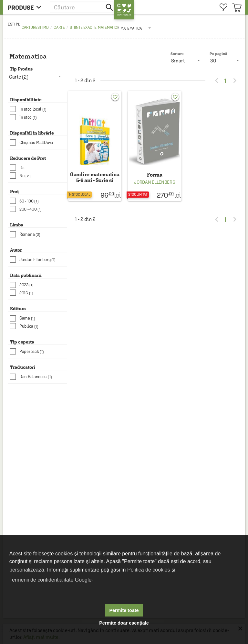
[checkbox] (38, 109)
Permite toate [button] (124, 610)
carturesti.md (35, 27)
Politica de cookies (149, 570)
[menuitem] (223, 7)
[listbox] (136, 28)
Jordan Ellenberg (155, 182)
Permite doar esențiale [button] (124, 623)
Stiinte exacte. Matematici (94, 27)
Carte (59, 27)
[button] (82, 7)
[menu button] (26, 7)
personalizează (27, 570)
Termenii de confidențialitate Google (50, 580)
